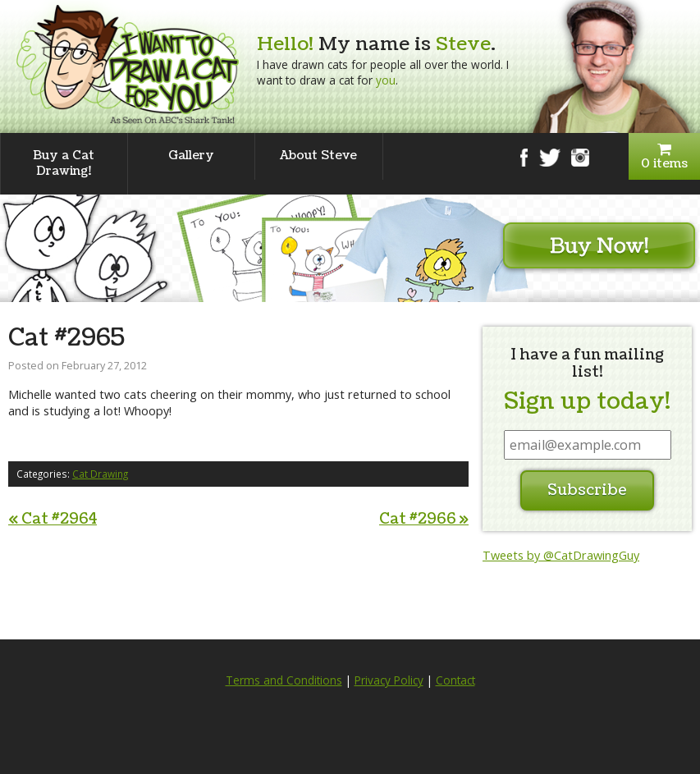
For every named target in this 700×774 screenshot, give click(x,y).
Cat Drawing (100, 474)
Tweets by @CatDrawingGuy (561, 555)
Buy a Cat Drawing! (64, 163)
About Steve (318, 156)
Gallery (191, 156)
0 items (664, 157)
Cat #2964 (53, 519)
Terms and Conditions (284, 680)
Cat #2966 (424, 519)
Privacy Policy (389, 680)
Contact (455, 680)
